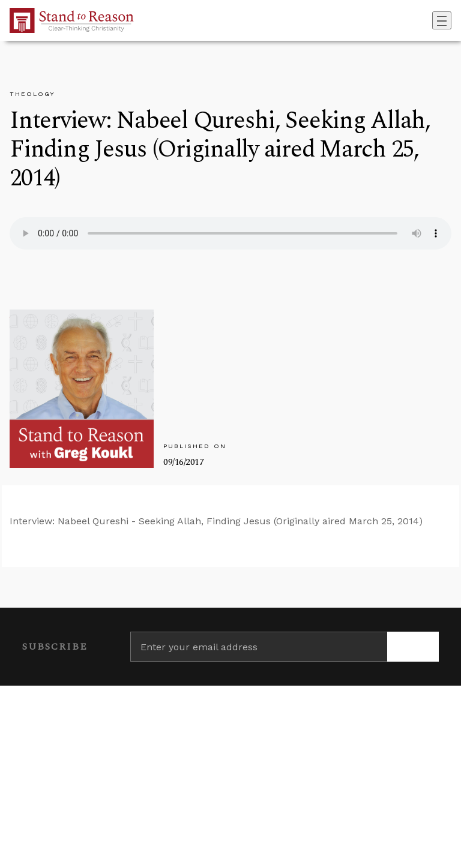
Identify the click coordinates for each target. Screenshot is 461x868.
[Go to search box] (429, 20)
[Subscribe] (413, 647)
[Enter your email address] (259, 647)
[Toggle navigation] (442, 20)
